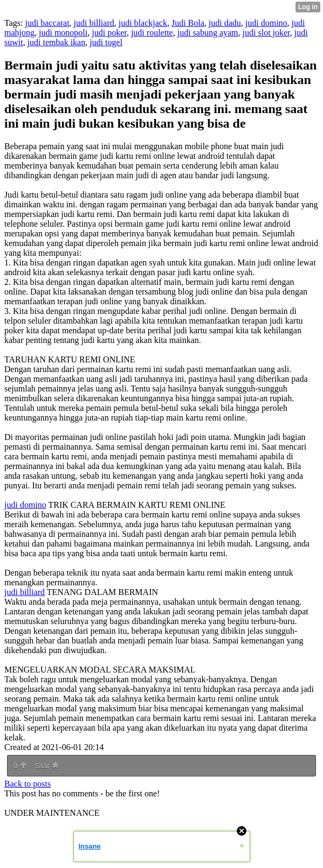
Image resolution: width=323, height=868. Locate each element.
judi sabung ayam (208, 33)
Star (47, 766)
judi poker (109, 33)
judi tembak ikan (57, 42)
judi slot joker (266, 33)
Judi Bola (188, 23)
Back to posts (28, 784)
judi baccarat (47, 23)
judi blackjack (143, 23)
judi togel (106, 42)
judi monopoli (63, 33)
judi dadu (225, 23)
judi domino (266, 23)
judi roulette (152, 33)
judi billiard (94, 23)
